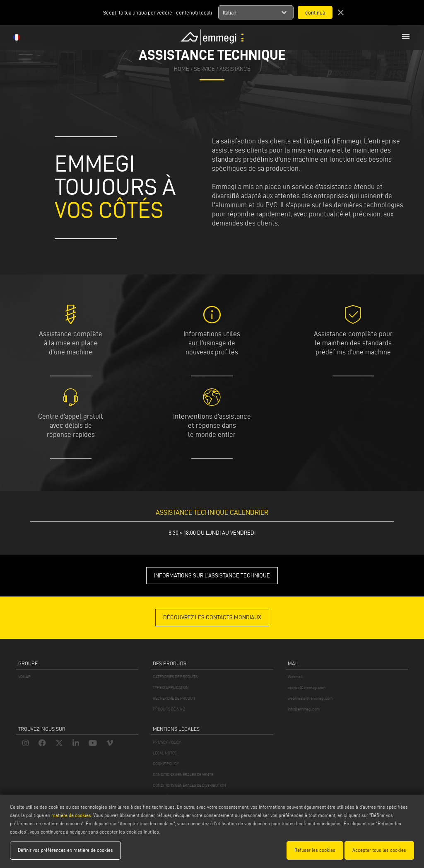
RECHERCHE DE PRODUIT (174, 698)
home (182, 69)
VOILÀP (24, 677)
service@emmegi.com (307, 687)
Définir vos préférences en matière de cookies (65, 850)
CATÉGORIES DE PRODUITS (175, 677)
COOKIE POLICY (166, 764)
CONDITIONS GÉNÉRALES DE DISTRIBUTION (189, 785)
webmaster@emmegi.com (310, 698)
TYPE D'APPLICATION (171, 687)
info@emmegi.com (304, 709)
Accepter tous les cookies (379, 850)
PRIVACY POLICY (167, 742)
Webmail (295, 677)
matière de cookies (71, 815)
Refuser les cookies (315, 850)
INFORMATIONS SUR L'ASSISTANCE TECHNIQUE (212, 576)
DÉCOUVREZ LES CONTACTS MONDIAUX (212, 617)
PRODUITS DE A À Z (169, 709)
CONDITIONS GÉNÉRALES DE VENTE (183, 775)
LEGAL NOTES (165, 753)
